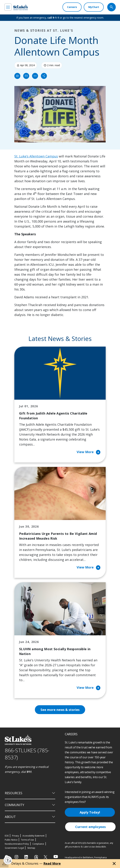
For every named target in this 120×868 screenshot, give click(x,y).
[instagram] (17, 857)
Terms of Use (27, 840)
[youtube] (56, 857)
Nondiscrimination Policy (17, 844)
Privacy (15, 836)
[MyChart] (94, 7)
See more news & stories (60, 710)
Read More (52, 863)
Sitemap (31, 848)
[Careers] (72, 7)
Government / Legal (14, 848)
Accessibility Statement (33, 836)
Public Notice (11, 840)
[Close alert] (114, 864)
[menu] (8, 7)
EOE (7, 836)
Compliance (38, 844)
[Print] (17, 76)
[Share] (44, 76)
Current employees (90, 827)
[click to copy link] (35, 76)
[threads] (36, 858)
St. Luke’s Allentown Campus (36, 156)
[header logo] (21, 7)
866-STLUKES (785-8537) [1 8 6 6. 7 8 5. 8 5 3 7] (27, 754)
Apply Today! (90, 813)
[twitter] (46, 857)
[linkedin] (26, 857)
